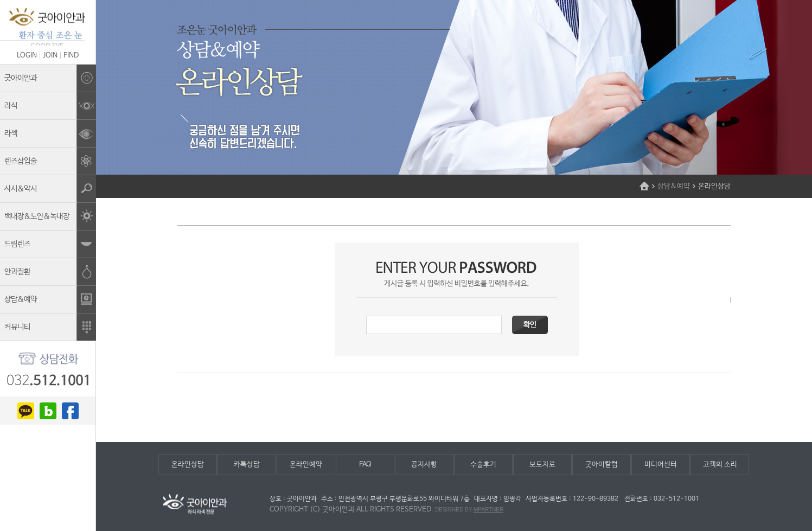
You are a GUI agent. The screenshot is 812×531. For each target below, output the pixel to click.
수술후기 (483, 465)
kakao (26, 411)
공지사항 (424, 465)
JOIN (50, 56)
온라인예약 (306, 465)
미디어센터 (661, 465)
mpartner (488, 510)
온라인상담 (188, 465)
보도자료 (542, 465)
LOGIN (27, 56)
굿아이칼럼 (602, 465)
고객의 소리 (720, 465)
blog (48, 411)
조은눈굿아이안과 (48, 27)
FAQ (365, 465)
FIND (71, 56)
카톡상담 (247, 465)
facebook (70, 411)
